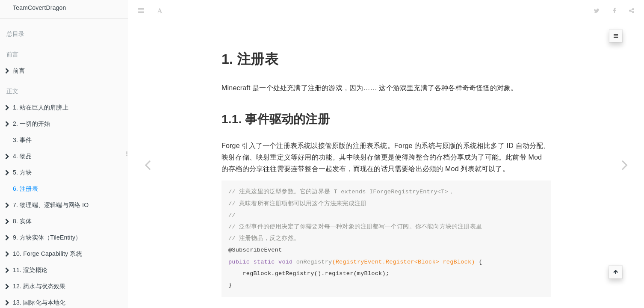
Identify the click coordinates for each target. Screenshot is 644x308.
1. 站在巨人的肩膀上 (37, 107)
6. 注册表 (25, 189)
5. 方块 (19, 172)
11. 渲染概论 (26, 270)
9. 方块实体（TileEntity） (43, 237)
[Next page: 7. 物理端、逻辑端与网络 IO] (625, 165)
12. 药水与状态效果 (35, 286)
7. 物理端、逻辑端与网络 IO (47, 205)
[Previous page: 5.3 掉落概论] (148, 165)
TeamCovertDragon (40, 8)
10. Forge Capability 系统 (44, 254)
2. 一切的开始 (28, 124)
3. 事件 (22, 140)
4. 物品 (19, 156)
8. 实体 (19, 221)
